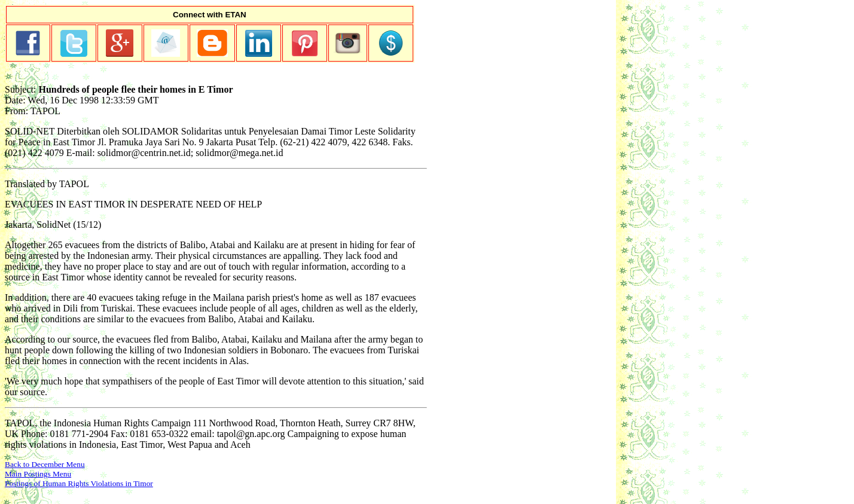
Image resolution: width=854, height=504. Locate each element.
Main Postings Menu (38, 474)
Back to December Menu (45, 464)
